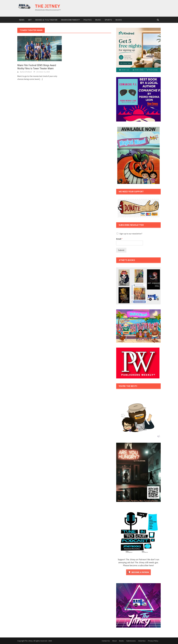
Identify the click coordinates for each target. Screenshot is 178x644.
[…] (41, 79)
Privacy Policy (153, 641)
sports (108, 20)
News (22, 20)
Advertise (142, 641)
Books (119, 20)
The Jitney (48, 6)
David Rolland (27, 72)
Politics (88, 20)
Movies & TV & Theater (46, 20)
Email (119, 239)
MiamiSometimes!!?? (70, 20)
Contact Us (106, 641)
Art (30, 20)
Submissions (131, 641)
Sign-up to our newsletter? (131, 234)
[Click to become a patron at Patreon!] (138, 572)
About (114, 641)
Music (98, 20)
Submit (121, 250)
